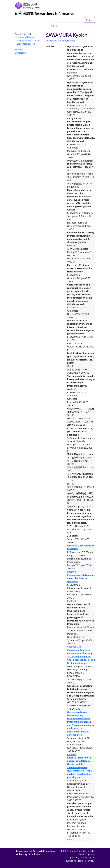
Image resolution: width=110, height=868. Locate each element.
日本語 (54, 26)
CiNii (70, 647)
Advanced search (26, 44)
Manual (19, 49)
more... (71, 839)
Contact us (20, 53)
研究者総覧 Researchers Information (45, 14)
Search (90, 20)
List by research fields (28, 40)
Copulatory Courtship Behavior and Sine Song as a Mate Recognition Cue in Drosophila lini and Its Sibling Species (81, 657)
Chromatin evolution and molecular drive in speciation (81, 578)
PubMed (71, 572)
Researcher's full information (61, 41)
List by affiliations (26, 37)
